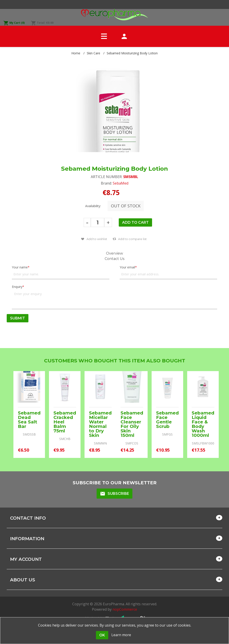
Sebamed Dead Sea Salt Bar (29, 420)
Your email (127, 267)
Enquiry (17, 287)
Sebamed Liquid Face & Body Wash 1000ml (203, 424)
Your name (20, 267)
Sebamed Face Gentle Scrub (167, 420)
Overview (114, 253)
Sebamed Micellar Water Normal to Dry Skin (100, 424)
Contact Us (114, 259)
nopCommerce (125, 609)
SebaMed (121, 183)
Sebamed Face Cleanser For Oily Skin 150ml (132, 424)
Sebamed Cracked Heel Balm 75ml (65, 422)
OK (102, 635)
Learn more (121, 635)
